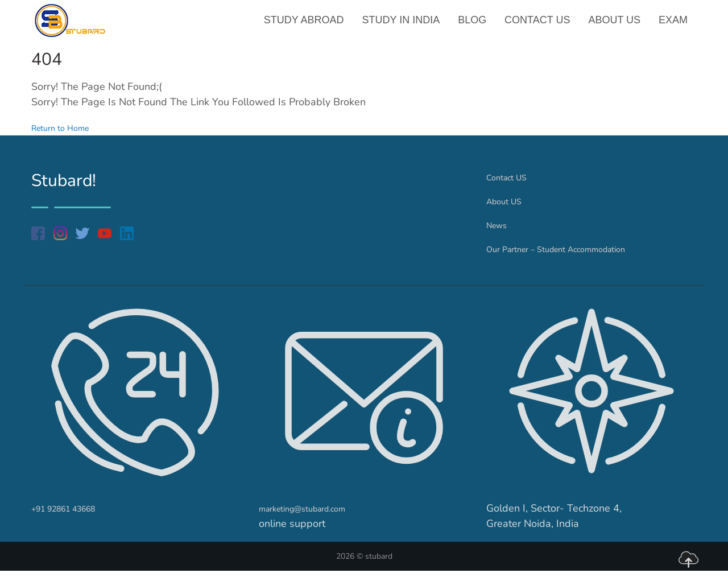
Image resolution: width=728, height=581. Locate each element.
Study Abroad (310, 25)
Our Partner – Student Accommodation (575, 259)
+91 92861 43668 (75, 518)
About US (616, 25)
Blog (476, 25)
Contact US (540, 25)
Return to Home (68, 138)
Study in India (406, 25)
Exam (674, 25)
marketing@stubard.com (315, 518)
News (500, 235)
